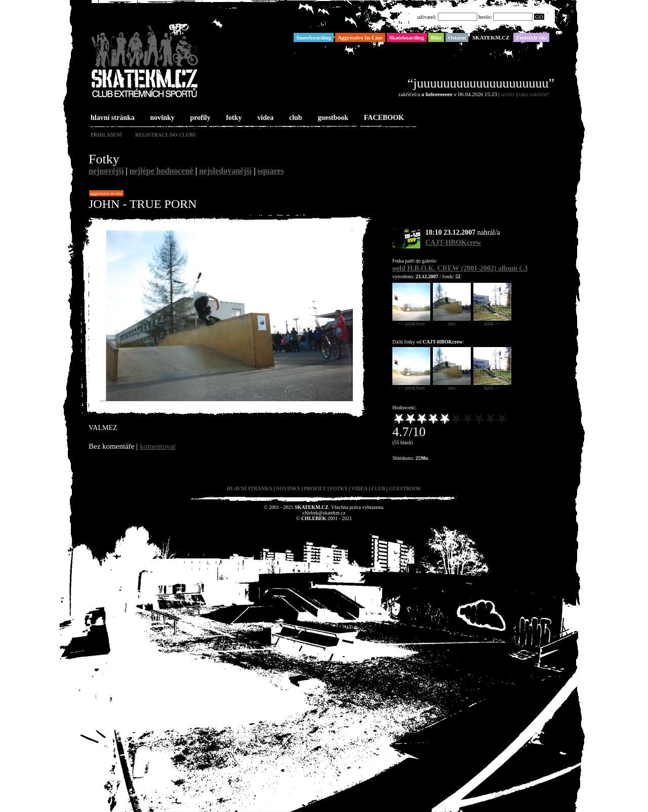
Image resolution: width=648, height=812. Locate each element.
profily (199, 118)
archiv (508, 94)
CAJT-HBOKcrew (453, 243)
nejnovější (106, 171)
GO (539, 17)
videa (264, 118)
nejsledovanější (225, 171)
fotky (233, 118)
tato (452, 321)
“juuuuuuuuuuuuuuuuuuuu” (481, 83)
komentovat (158, 446)
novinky (161, 118)
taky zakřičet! (534, 94)
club (295, 118)
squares (271, 171)
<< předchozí (411, 321)
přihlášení (106, 135)
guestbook (332, 118)
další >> (492, 321)
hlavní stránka (112, 118)
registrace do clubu (166, 135)
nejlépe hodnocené (161, 171)
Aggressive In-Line (106, 193)
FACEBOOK (383, 118)
